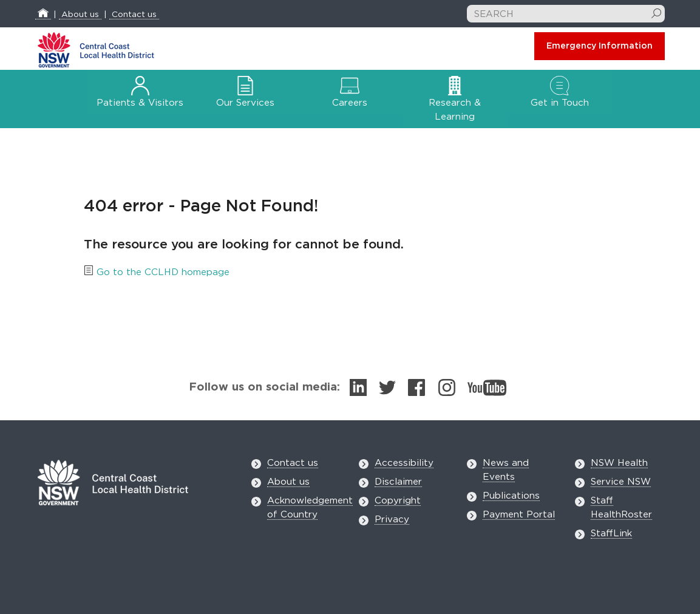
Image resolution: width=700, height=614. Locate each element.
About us (80, 15)
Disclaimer (398, 482)
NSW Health (619, 463)
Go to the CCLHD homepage (163, 272)
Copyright (398, 501)
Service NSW (621, 482)
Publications (511, 496)
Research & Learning (455, 101)
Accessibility (404, 463)
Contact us (134, 15)
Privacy (392, 520)
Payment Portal (519, 515)
